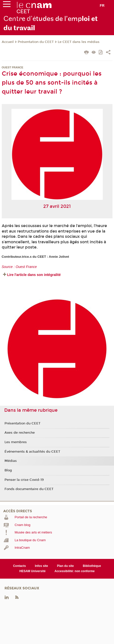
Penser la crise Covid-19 (24, 480)
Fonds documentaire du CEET (29, 489)
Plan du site (65, 566)
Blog (8, 470)
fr (102, 5)
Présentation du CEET (36, 42)
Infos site (41, 566)
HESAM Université (32, 571)
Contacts (19, 566)
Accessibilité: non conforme (75, 571)
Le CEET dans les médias (79, 42)
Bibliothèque (92, 566)
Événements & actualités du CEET (32, 452)
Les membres (16, 442)
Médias (11, 461)
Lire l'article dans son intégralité (34, 275)
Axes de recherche (20, 433)
